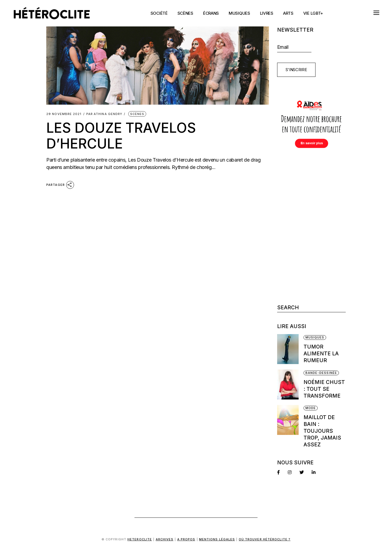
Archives (165, 539)
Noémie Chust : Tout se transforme (324, 389)
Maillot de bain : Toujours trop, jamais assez (322, 431)
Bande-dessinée (321, 373)
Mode (311, 408)
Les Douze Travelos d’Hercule (121, 136)
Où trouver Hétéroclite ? (265, 539)
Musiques (315, 337)
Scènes (137, 114)
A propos (186, 539)
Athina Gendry (104, 114)
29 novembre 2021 (64, 114)
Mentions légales (217, 539)
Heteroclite (140, 539)
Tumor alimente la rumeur (321, 354)
